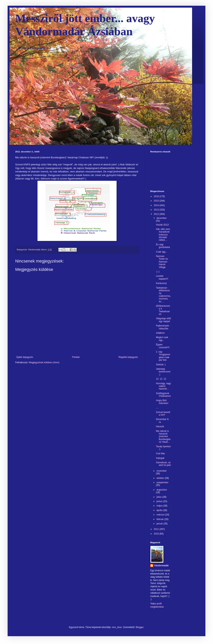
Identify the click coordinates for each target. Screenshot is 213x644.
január (160, 524)
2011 (157, 529)
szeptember (163, 482)
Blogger (140, 627)
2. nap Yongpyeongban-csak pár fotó (163, 356)
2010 (157, 534)
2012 (157, 214)
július (159, 497)
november (162, 471)
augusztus (162, 490)
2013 (157, 210)
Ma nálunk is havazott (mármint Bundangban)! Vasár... (163, 437)
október (161, 478)
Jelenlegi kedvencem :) (163, 372)
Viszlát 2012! (163, 225)
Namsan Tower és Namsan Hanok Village (162, 262)
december (162, 218)
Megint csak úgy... (162, 339)
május (160, 506)
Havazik (160, 426)
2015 (157, 201)
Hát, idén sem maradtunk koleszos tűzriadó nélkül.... (163, 235)
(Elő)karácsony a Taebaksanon (163, 310)
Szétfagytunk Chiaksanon (163, 395)
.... (157, 408)
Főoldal (76, 357)
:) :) (158, 272)
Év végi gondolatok (163, 246)
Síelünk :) (161, 365)
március (161, 515)
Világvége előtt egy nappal (163, 320)
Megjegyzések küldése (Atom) (44, 362)
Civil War (161, 454)
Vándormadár (161, 566)
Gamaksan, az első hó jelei (163, 464)
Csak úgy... (162, 252)
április (160, 510)
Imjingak (160, 458)
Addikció (160, 333)
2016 (157, 196)
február (160, 519)
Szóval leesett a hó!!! (163, 414)
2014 (157, 205)
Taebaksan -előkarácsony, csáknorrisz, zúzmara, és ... (163, 295)
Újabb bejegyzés (25, 357)
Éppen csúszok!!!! (163, 346)
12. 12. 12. (161, 379)
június (160, 501)
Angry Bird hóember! (162, 402)
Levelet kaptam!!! (162, 277)
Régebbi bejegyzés (128, 357)
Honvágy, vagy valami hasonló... (163, 386)
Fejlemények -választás (163, 327)
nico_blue (117, 627)
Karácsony (161, 283)
